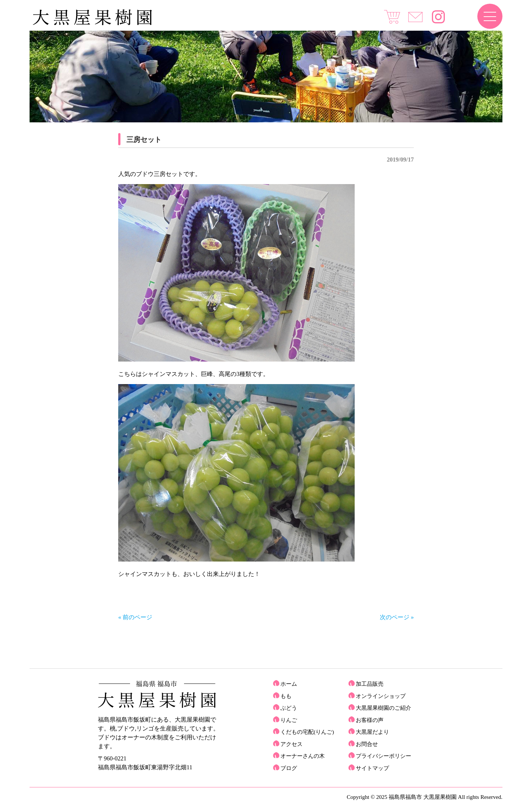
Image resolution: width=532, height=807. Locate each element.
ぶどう (289, 708)
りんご (289, 720)
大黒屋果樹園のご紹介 (383, 708)
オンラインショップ (381, 696)
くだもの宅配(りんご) (307, 732)
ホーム (289, 684)
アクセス (291, 744)
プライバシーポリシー (383, 756)
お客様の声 (370, 720)
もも (286, 696)
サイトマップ (372, 768)
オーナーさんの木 (303, 756)
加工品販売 (370, 684)
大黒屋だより (372, 732)
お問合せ (367, 744)
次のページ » (397, 617)
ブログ (289, 768)
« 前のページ (135, 617)
